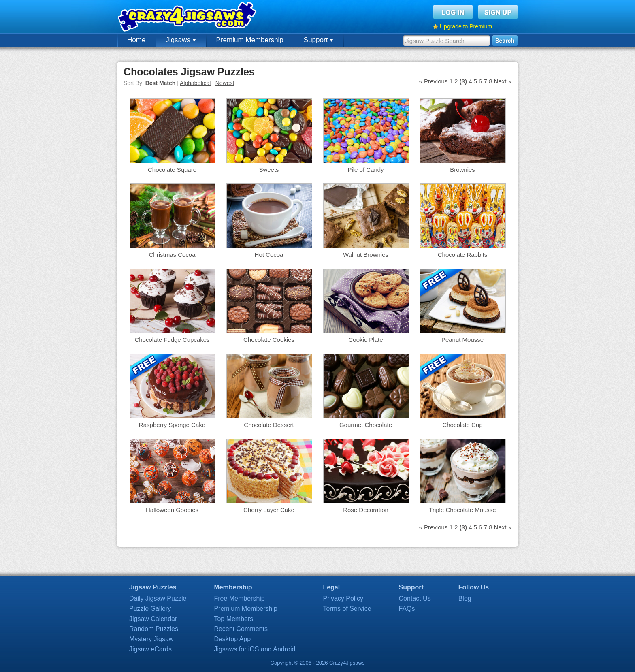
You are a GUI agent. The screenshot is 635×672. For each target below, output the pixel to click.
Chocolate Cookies (269, 340)
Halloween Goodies (172, 510)
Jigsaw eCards (150, 649)
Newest (225, 83)
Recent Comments (241, 629)
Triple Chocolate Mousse (462, 510)
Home (136, 40)
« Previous (433, 81)
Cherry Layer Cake (269, 510)
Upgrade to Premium (466, 26)
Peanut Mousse (462, 340)
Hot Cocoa (269, 255)
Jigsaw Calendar (153, 619)
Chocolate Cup (462, 425)
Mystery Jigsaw (151, 639)
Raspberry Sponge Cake (172, 425)
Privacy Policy (343, 598)
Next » (503, 81)
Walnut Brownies (366, 255)
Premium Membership (250, 40)
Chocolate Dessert (269, 425)
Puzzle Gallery (150, 609)
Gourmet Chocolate (366, 425)
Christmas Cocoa (172, 255)
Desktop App (232, 639)
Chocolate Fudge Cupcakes (172, 340)
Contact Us (415, 598)
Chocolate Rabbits (463, 255)
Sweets (269, 170)
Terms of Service (347, 609)
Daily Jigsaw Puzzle (158, 598)
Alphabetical (195, 83)
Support (319, 40)
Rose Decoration (366, 510)
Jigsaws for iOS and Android (255, 649)
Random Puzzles (154, 629)
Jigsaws (181, 40)
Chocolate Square (172, 170)
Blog (465, 598)
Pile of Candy (365, 170)
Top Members (233, 619)
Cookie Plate (365, 340)
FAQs (407, 609)
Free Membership (239, 598)
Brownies (462, 170)
